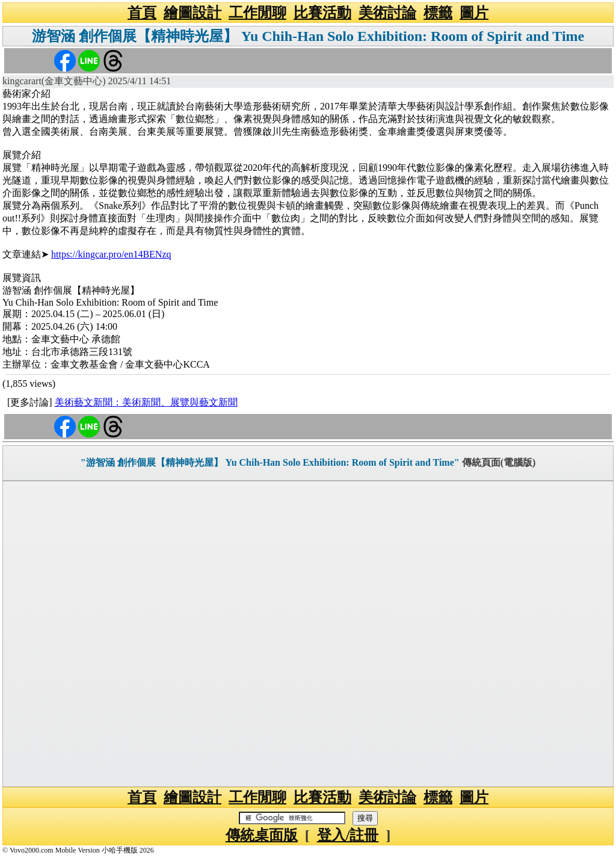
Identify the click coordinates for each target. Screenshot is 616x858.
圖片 (474, 13)
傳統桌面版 (262, 835)
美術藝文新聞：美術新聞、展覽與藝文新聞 (146, 402)
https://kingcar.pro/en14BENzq (111, 254)
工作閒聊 (257, 13)
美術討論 (387, 13)
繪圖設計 (192, 13)
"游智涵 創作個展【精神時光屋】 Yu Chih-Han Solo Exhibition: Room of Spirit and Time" (270, 462)
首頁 (142, 13)
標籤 (438, 13)
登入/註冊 (348, 835)
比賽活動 (322, 13)
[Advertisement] (308, 634)
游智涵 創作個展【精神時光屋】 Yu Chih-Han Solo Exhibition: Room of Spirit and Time (308, 36)
